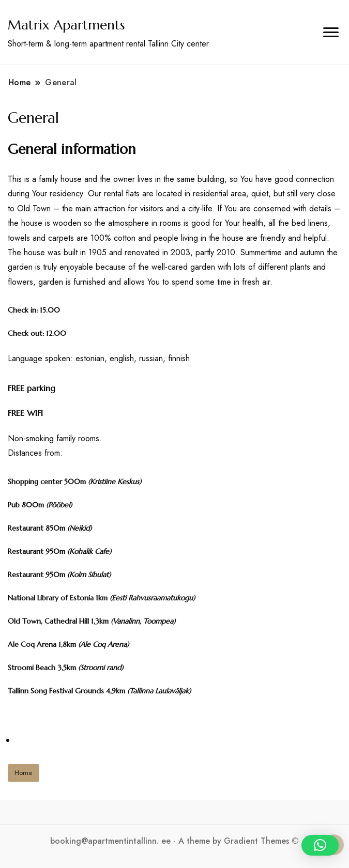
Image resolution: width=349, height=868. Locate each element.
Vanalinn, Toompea (143, 621)
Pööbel (59, 505)
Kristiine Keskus (115, 482)
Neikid (79, 528)
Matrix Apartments (66, 25)
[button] (320, 845)
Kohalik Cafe (89, 551)
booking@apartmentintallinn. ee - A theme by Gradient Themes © (174, 841)
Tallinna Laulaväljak (159, 691)
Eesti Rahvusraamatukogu (152, 598)
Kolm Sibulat (89, 575)
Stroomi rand (101, 668)
